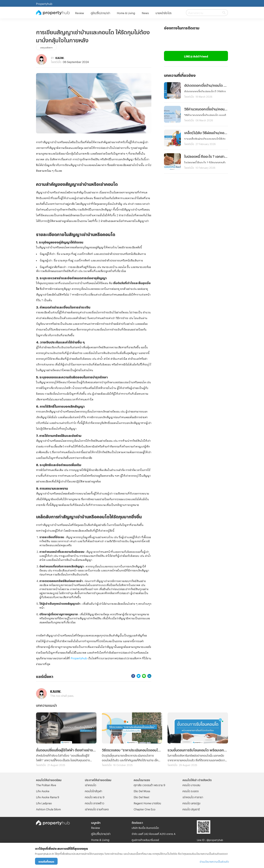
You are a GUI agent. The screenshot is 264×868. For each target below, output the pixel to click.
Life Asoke (43, 791)
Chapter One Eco (145, 809)
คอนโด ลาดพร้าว (95, 803)
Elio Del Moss (142, 791)
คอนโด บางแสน (191, 785)
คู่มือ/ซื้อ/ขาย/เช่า (100, 13)
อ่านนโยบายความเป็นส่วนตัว (214, 861)
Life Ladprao (44, 803)
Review (80, 13)
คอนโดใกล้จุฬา (93, 791)
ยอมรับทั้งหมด (46, 861)
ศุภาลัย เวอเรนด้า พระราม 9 (149, 785)
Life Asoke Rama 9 (48, 797)
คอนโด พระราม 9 (95, 797)
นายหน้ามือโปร (164, 13)
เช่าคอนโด (90, 785)
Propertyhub (44, 3)
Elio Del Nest (142, 797)
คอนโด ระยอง (191, 791)
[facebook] (133, 676)
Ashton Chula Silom (48, 809)
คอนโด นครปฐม (191, 803)
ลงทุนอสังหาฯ (46, 47)
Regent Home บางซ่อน (147, 803)
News (145, 13)
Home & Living (126, 13)
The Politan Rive (46, 785)
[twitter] (139, 676)
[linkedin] (149, 676)
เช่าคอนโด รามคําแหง (97, 809)
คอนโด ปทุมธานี (191, 809)
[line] (144, 676)
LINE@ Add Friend (196, 56)
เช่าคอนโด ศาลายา (193, 797)
